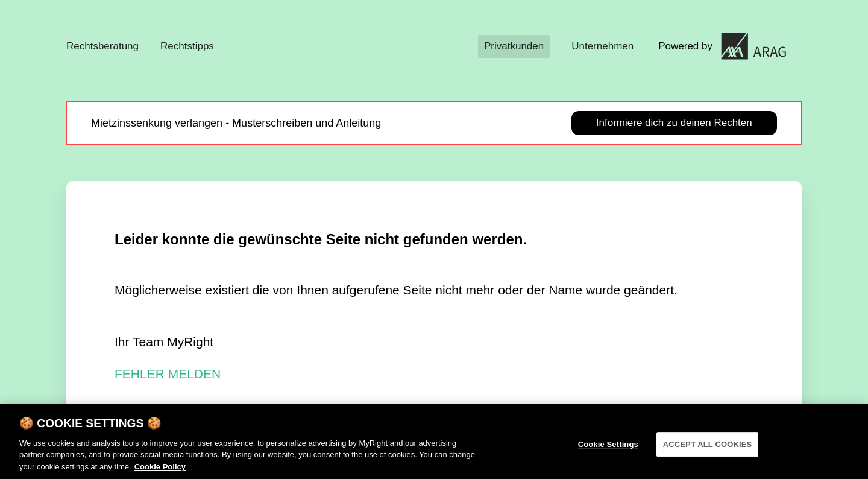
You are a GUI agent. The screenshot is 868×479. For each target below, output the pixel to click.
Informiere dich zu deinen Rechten (674, 123)
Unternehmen (602, 46)
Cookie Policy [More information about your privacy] (160, 472)
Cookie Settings (608, 449)
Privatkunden (514, 46)
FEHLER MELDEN (168, 374)
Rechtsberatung (102, 46)
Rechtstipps (187, 46)
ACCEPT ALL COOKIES (708, 449)
